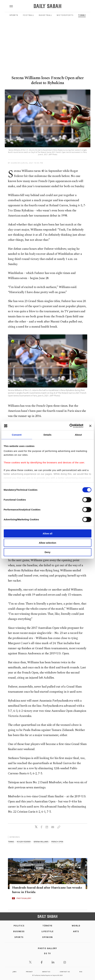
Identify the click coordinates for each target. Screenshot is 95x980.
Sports (14, 15)
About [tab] (78, 435)
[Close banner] (90, 426)
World (76, 926)
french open (57, 842)
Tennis (82, 15)
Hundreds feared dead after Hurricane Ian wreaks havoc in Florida (47, 890)
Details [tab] (48, 435)
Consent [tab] (17, 435)
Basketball (45, 15)
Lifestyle (47, 931)
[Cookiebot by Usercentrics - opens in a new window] (69, 426)
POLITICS (19, 926)
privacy (29, 972)
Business (19, 931)
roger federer (24, 842)
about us (46, 972)
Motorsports (65, 15)
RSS (81, 972)
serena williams (41, 842)
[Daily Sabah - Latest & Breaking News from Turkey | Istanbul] (47, 6)
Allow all (47, 533)
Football (29, 15)
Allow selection (47, 543)
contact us (65, 972)
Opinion (47, 937)
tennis (11, 842)
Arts (76, 931)
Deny (47, 552)
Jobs (15, 972)
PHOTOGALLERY (24, 898)
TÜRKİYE (47, 926)
